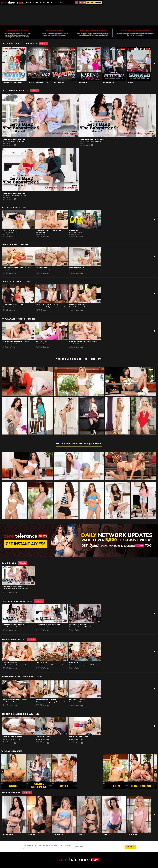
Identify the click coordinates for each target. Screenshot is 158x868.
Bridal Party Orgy (75, 663)
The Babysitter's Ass (43, 267)
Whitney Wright (7, 739)
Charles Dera (92, 141)
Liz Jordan (99, 141)
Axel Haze (80, 233)
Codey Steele (47, 270)
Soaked (130, 83)
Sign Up (130, 847)
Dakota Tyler (14, 233)
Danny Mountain (16, 589)
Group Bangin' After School (79, 624)
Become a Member (94, 2)
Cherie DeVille (73, 307)
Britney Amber (40, 702)
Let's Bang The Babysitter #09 (12, 83)
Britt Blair (46, 233)
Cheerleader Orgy (42, 663)
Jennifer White (84, 141)
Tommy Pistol (6, 195)
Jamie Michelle (80, 739)
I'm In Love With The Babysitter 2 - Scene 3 (83, 342)
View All (43, 43)
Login (82, 2)
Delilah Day (46, 344)
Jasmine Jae (48, 702)
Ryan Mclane (63, 665)
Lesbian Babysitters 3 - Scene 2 (79, 737)
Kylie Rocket (39, 344)
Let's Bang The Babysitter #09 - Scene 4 (15, 586)
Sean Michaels (40, 307)
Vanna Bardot (16, 739)
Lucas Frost (80, 270)
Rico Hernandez (27, 665)
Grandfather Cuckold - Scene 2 (13, 305)
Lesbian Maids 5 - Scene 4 (44, 737)
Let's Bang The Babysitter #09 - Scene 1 (15, 193)
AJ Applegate (48, 307)
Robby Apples (13, 270)
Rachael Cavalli (7, 589)
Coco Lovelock (15, 195)
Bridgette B (6, 270)
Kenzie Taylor (73, 344)
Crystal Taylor (45, 739)
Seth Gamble (6, 141)
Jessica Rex (96, 627)
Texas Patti (13, 702)
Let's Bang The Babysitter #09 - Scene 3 (15, 139)
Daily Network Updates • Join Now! (79, 444)
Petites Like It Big (8, 230)
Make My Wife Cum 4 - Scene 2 (79, 267)
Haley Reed (39, 270)
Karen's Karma (83, 83)
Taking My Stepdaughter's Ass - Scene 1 (49, 230)
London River (73, 270)
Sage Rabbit (25, 589)
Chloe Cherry (132, 834)
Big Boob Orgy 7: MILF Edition (46, 700)
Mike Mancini (88, 270)
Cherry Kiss (23, 195)
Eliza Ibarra (6, 307)
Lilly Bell (38, 739)
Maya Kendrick (73, 627)
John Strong (39, 233)
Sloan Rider (79, 702)
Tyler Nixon (12, 665)
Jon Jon (62, 307)
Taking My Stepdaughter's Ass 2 (38, 83)
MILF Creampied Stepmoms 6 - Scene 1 (15, 700)
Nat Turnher (56, 307)
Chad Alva (89, 627)
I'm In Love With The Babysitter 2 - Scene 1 (17, 342)
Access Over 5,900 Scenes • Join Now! (79, 359)
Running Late (74, 230)
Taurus (71, 665)
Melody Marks (15, 344)
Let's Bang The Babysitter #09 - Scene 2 (93, 139)
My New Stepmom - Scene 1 (78, 305)
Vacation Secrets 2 (59, 83)
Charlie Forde (14, 141)
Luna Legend (22, 141)
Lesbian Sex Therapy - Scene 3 (12, 737)
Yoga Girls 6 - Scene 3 (43, 342)
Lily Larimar (81, 344)
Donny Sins (19, 665)
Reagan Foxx (55, 702)
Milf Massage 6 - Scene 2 (77, 700)
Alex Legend (6, 233)
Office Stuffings (108, 83)
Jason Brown (13, 307)
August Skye (73, 233)
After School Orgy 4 (10, 663)
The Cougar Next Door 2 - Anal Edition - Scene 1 (19, 267)
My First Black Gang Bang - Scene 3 (48, 305)
